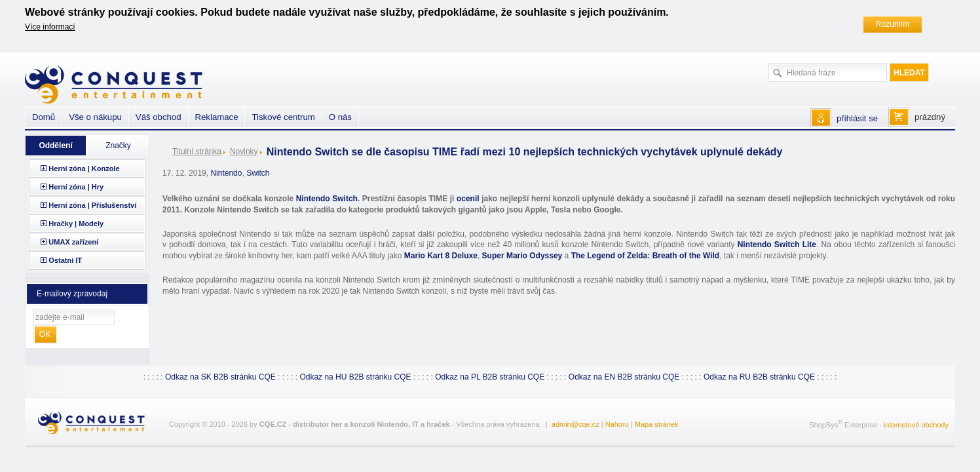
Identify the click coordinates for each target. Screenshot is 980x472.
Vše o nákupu (95, 117)
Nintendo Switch (327, 199)
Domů (44, 117)
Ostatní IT (65, 260)
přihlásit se (857, 118)
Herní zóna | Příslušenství (92, 205)
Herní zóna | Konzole (84, 168)
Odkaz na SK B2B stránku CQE (220, 377)
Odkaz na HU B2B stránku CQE (355, 377)
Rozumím (893, 24)
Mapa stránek (657, 424)
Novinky (244, 151)
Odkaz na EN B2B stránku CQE (624, 377)
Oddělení (55, 146)
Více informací (50, 27)
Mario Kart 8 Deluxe (441, 256)
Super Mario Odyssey (522, 256)
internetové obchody (916, 425)
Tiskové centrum (283, 117)
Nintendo (226, 173)
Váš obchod (159, 117)
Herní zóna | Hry (76, 187)
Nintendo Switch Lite (777, 245)
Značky (118, 146)
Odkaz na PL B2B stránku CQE (490, 377)
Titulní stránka (197, 151)
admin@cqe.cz (575, 424)
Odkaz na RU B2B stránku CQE (759, 377)
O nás (340, 117)
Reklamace (217, 117)
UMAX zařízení (73, 242)
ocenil (468, 199)
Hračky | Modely (76, 224)
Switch (258, 173)
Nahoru (617, 424)
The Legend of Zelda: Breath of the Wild (646, 256)
